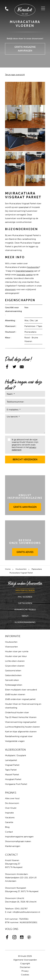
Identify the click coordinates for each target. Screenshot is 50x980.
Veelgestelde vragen (15, 741)
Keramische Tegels (25, 610)
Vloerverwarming (25, 622)
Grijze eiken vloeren (15, 666)
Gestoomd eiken (13, 671)
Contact (9, 832)
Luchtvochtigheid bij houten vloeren (22, 727)
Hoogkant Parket (13, 779)
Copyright (25, 963)
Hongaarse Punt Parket (16, 784)
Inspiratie (9, 813)
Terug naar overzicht (15, 75)
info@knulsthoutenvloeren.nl (26, 912)
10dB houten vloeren (15, 694)
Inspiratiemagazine (25, 271)
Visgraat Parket (12, 765)
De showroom (12, 803)
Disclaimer (25, 967)
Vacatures (10, 817)
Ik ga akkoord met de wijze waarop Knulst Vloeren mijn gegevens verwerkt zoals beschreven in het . (23, 445)
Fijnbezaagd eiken (14, 685)
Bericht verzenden (25, 458)
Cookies (25, 975)
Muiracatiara (37, 569)
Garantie (9, 822)
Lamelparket (11, 760)
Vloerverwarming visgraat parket (21, 722)
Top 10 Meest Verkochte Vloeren (21, 717)
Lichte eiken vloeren (15, 661)
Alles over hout (12, 798)
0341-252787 (21, 909)
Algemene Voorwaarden (25, 960)
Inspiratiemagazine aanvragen (19, 837)
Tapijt (25, 616)
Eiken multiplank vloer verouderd (21, 690)
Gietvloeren (25, 603)
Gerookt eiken (12, 680)
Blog (7, 827)
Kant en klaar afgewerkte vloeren (21, 732)
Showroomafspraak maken (18, 841)
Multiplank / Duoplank (16, 755)
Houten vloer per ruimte (17, 651)
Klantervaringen (13, 846)
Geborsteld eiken (13, 675)
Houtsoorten (21, 569)
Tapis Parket (11, 770)
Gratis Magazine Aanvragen (25, 48)
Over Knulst (11, 808)
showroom (10, 289)
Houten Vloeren (25, 590)
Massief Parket (12, 775)
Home (8, 569)
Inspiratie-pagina (25, 275)
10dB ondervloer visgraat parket (20, 699)
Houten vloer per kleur (16, 656)
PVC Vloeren (25, 597)
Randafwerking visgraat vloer (19, 736)
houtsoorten (33, 267)
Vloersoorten (11, 647)
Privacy (25, 971)
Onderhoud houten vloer (17, 712)
